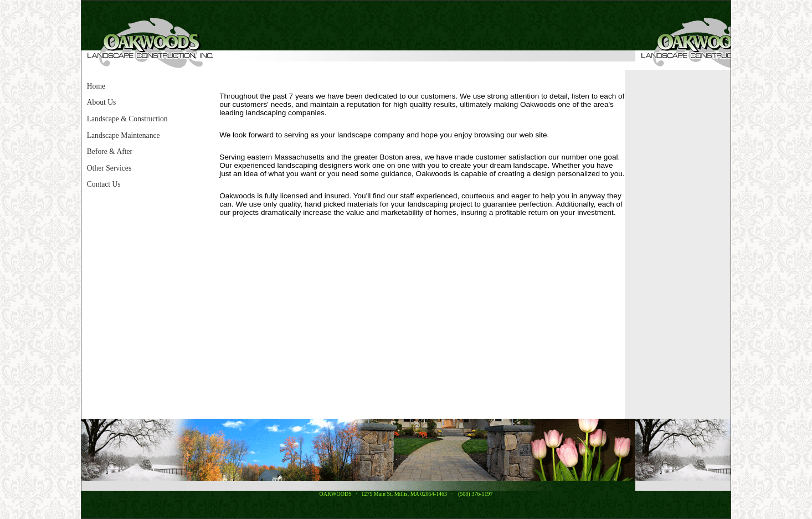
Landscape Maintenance (124, 135)
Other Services (109, 168)
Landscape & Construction (127, 119)
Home (96, 86)
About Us (102, 102)
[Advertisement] (666, 244)
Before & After (110, 151)
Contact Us (104, 184)
